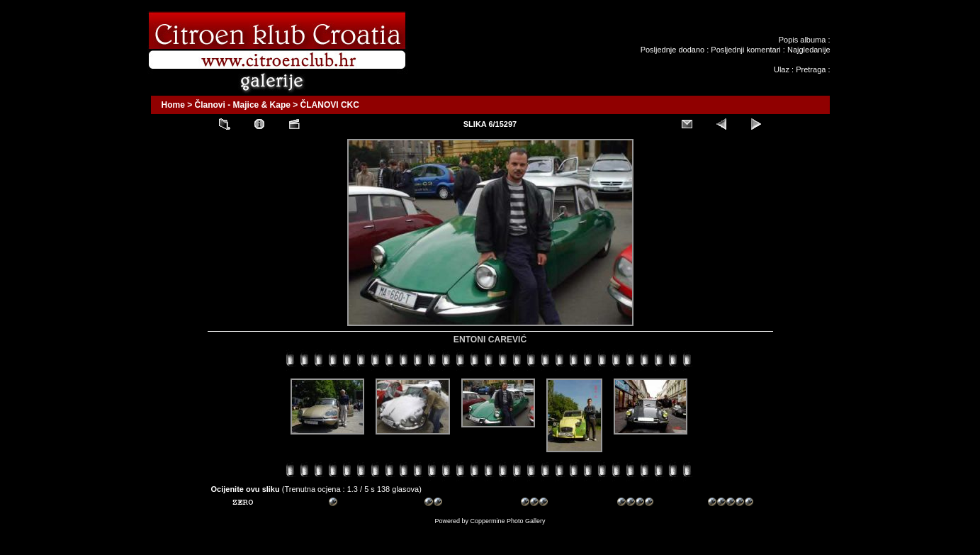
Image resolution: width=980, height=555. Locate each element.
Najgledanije (809, 50)
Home (173, 105)
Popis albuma (802, 40)
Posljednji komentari (745, 50)
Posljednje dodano (673, 50)
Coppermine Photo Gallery (507, 521)
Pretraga (811, 69)
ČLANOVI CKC (330, 105)
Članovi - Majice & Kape (243, 105)
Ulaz (782, 69)
